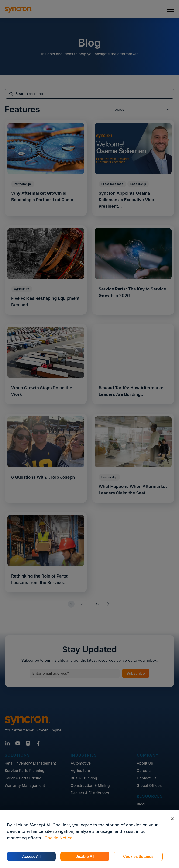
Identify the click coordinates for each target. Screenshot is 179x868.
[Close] (172, 819)
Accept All (31, 856)
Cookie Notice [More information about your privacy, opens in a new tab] (59, 838)
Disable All (85, 856)
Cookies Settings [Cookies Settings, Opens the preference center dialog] (138, 856)
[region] (89, 839)
